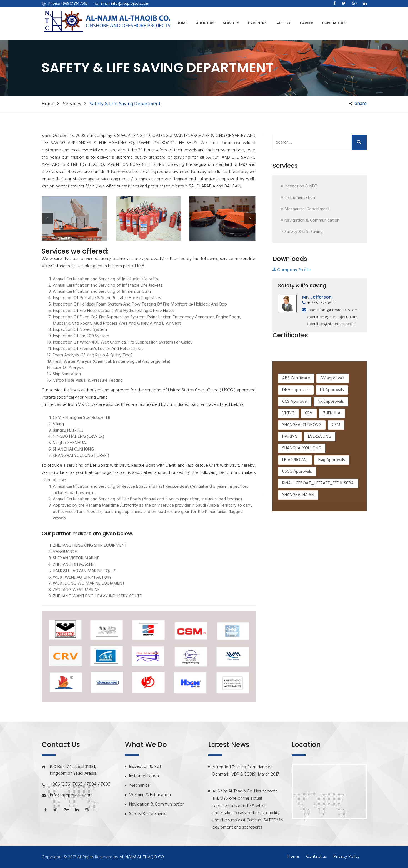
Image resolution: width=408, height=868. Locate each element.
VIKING (288, 469)
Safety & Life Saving (148, 814)
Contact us (334, 23)
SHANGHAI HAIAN (298, 551)
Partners (257, 23)
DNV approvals (296, 446)
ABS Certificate (296, 434)
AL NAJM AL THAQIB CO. (142, 857)
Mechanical (140, 786)
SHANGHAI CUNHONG (302, 481)
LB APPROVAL (295, 516)
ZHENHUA (332, 469)
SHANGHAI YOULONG (302, 504)
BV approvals (333, 434)
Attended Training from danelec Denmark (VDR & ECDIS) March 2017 (246, 771)
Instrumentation (144, 776)
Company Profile (292, 270)
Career (306, 23)
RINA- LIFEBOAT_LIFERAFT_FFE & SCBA (318, 539)
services (231, 23)
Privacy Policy (347, 857)
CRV (309, 469)
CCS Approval (295, 457)
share (358, 104)
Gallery (283, 23)
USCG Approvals (297, 527)
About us (205, 23)
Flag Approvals (332, 516)
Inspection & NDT (145, 767)
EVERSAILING (320, 492)
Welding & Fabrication (150, 795)
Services (72, 104)
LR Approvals (332, 446)
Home (182, 23)
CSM (336, 481)
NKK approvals (331, 457)
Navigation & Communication (157, 805)
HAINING (290, 492)
